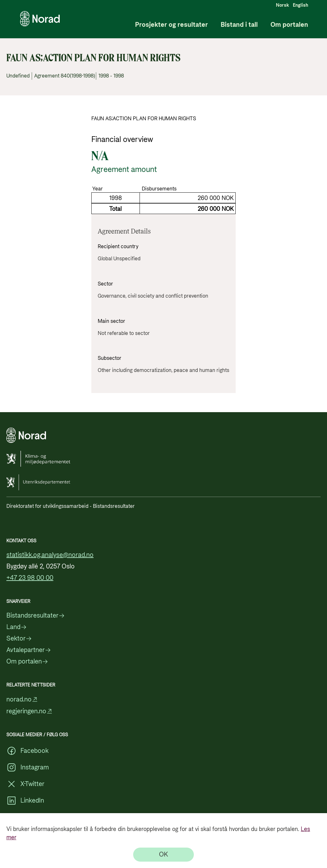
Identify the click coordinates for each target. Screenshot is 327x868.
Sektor (19, 639)
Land (17, 627)
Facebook (27, 751)
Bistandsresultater (36, 616)
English (300, 5)
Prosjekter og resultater (171, 25)
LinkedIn (25, 801)
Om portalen (289, 25)
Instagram (28, 768)
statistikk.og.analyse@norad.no (50, 555)
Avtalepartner (29, 650)
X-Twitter (25, 784)
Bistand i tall (239, 25)
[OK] (163, 855)
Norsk (282, 5)
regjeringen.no (30, 711)
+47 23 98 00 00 (30, 578)
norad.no (22, 699)
